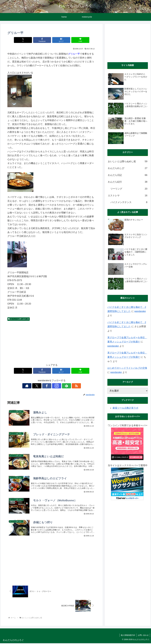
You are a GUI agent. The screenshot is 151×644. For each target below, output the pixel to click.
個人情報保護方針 (128, 636)
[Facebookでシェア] (43, 40)
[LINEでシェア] (79, 40)
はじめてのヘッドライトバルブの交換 (127, 368)
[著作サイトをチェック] (37, 386)
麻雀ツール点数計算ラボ (125, 408)
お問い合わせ (143, 636)
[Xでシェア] (25, 40)
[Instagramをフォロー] (55, 386)
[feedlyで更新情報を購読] (61, 386)
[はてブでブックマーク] (61, 40)
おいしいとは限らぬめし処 (19, 319)
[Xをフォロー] (43, 386)
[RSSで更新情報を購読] (67, 386)
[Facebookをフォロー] (49, 386)
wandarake (140, 311)
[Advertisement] (52, 341)
